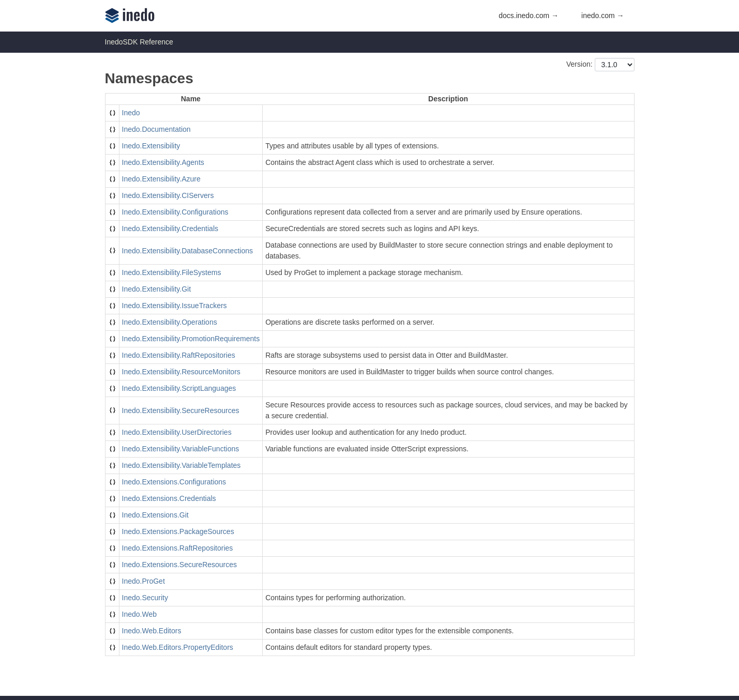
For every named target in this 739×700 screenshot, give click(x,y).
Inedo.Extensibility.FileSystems (172, 272)
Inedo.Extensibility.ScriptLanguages (179, 388)
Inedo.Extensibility (151, 146)
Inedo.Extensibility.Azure (161, 179)
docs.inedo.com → (529, 16)
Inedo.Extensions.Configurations (174, 482)
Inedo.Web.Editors (152, 631)
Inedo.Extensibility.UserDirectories (177, 432)
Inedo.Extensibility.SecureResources (181, 410)
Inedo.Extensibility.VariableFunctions (181, 449)
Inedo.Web (139, 614)
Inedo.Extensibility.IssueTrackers (175, 306)
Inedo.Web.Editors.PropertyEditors (178, 647)
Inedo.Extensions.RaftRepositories (178, 548)
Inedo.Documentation (156, 129)
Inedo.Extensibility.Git (157, 289)
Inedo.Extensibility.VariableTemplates (182, 465)
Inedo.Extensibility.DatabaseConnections (187, 251)
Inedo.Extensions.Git (155, 515)
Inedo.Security (145, 598)
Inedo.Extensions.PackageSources (178, 531)
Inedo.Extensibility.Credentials (170, 229)
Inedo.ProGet (144, 581)
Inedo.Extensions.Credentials (169, 498)
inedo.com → (602, 16)
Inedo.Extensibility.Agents (163, 162)
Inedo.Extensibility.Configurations (175, 212)
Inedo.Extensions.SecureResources (180, 565)
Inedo (131, 113)
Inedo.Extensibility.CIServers (168, 195)
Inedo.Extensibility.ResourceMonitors (181, 372)
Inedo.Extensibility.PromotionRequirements (191, 339)
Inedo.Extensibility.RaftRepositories (179, 355)
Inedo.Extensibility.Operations (170, 322)
